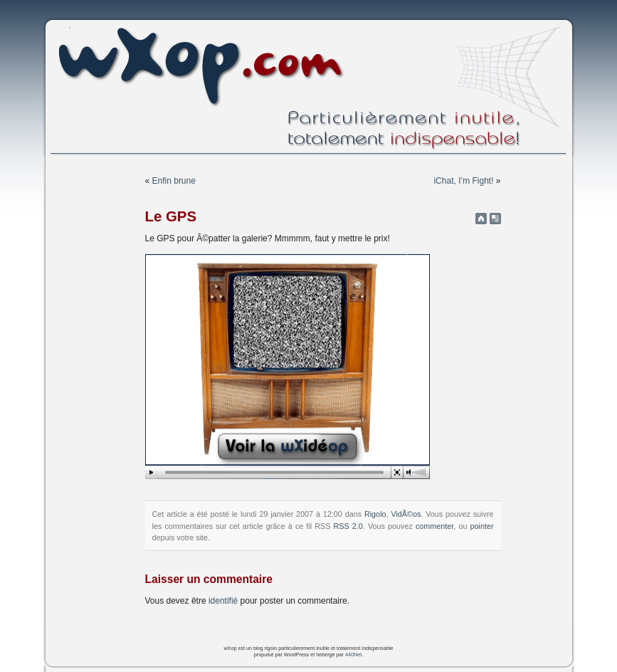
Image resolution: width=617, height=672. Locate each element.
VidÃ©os (406, 514)
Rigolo (375, 514)
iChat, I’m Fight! (463, 181)
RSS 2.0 (348, 526)
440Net (353, 655)
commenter (434, 526)
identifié (223, 601)
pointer (481, 526)
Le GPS (171, 216)
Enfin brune (174, 181)
